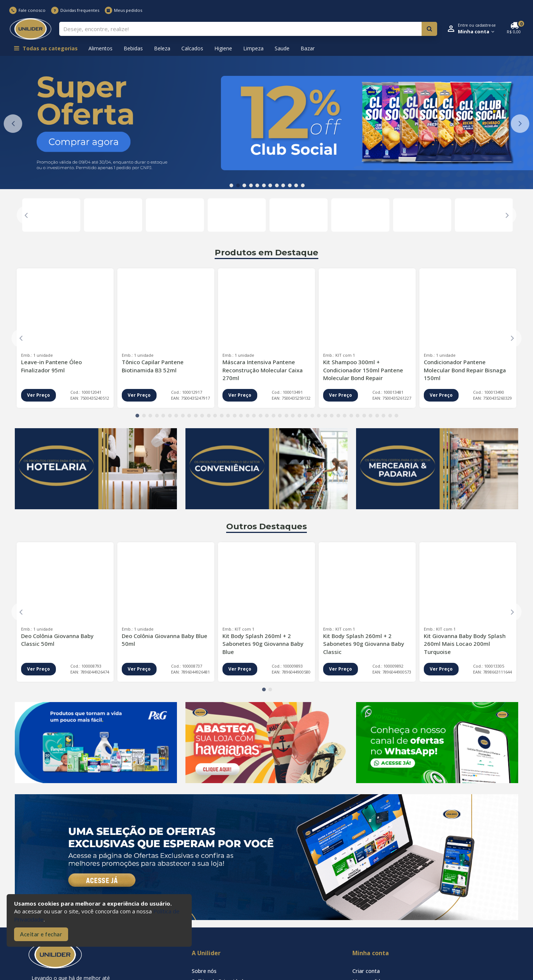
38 (377, 416)
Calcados (192, 48)
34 (351, 416)
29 (319, 416)
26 (299, 416)
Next (520, 124)
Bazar (308, 48)
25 (293, 416)
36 (364, 416)
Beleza (162, 48)
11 (296, 185)
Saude (282, 48)
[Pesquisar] (430, 29)
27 (306, 416)
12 (303, 185)
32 (338, 416)
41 (396, 416)
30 (325, 416)
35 (358, 416)
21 (267, 416)
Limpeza (253, 48)
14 (222, 416)
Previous (13, 124)
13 (215, 416)
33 (345, 416)
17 (241, 416)
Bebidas (133, 48)
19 (254, 416)
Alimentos (100, 48)
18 (248, 416)
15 (228, 416)
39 (383, 416)
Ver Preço (38, 395)
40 (390, 416)
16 (235, 416)
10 (290, 185)
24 (286, 416)
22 (274, 416)
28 (312, 416)
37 (371, 416)
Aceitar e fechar (41, 934)
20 (261, 416)
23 (280, 416)
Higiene (223, 48)
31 (332, 416)
